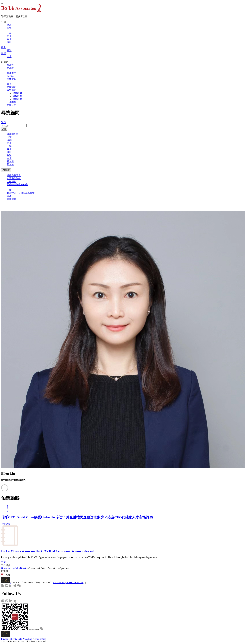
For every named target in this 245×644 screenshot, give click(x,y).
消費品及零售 (14, 175)
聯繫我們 (17, 99)
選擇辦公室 (13, 134)
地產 (9, 196)
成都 (4, 129)
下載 (3, 562)
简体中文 (11, 79)
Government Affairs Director (15, 568)
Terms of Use (40, 639)
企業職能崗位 (14, 178)
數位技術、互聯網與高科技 (21, 193)
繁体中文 (11, 73)
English (10, 76)
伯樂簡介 (11, 87)
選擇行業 (6, 170)
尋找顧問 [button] (11, 90)
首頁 (9, 84)
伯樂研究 (11, 105)
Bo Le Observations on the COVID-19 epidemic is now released (48, 551)
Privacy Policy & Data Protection (68, 582)
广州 (9, 143)
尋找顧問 (17, 96)
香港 (9, 155)
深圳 (9, 152)
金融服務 (11, 181)
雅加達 (10, 161)
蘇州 (9, 149)
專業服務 (11, 199)
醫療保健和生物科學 (17, 185)
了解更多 (6, 524)
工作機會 (11, 102)
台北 (9, 158)
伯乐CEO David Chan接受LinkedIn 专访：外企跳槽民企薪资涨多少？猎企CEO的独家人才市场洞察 (77, 517)
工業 (9, 190)
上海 (9, 146)
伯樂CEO (17, 93)
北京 (9, 137)
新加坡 (10, 164)
